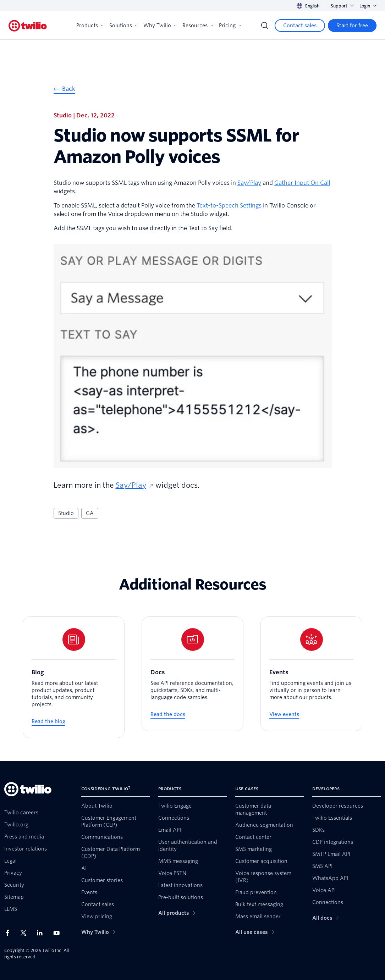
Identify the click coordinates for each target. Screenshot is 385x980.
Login (368, 6)
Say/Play (249, 183)
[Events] (311, 674)
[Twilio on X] (26, 933)
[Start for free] (352, 26)
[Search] (265, 26)
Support (342, 6)
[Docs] (192, 674)
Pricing (230, 26)
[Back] (64, 90)
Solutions (123, 26)
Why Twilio (160, 26)
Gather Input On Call (302, 183)
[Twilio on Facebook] (10, 933)
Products (90, 26)
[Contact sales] (300, 26)
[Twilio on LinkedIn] (42, 933)
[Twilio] (28, 26)
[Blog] (74, 677)
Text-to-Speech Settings (229, 206)
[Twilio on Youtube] (59, 933)
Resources (198, 26)
